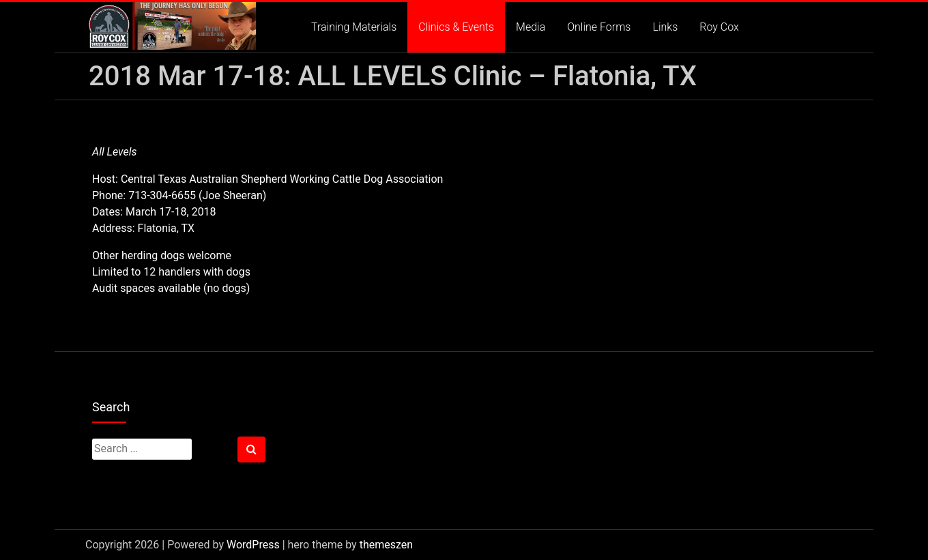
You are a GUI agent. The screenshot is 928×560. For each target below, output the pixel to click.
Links (665, 27)
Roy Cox (719, 27)
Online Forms (599, 27)
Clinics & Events (456, 27)
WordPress (253, 545)
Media (531, 27)
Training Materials (354, 27)
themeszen (386, 545)
